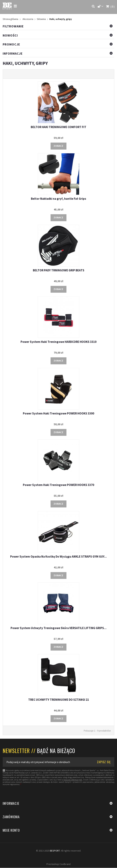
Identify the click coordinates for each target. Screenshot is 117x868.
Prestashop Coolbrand (58, 864)
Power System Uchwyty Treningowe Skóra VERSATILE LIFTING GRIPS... (59, 628)
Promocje (11, 45)
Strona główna (10, 19)
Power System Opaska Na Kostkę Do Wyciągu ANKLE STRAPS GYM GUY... (58, 557)
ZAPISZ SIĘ (104, 762)
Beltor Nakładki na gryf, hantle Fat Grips (58, 199)
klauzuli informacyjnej (73, 780)
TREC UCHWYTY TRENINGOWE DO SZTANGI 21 (59, 700)
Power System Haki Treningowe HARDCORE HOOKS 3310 (58, 342)
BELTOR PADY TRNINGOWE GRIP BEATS (59, 270)
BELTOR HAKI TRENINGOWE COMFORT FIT (58, 127)
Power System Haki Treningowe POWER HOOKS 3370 (58, 485)
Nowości (10, 35)
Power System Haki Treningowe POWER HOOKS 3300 (58, 414)
